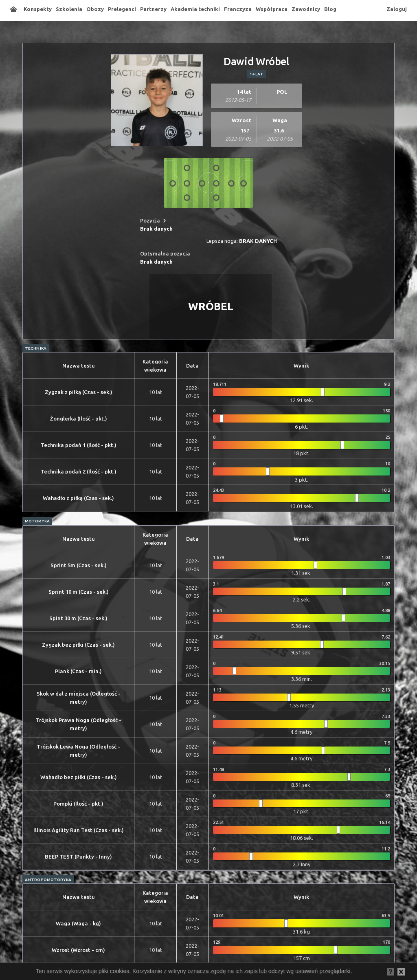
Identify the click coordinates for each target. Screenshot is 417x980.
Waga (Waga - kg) (78, 923)
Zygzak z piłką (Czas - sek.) (79, 392)
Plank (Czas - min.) (78, 671)
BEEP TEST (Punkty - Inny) (78, 857)
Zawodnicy (306, 9)
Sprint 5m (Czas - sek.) (79, 565)
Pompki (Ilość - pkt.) (78, 804)
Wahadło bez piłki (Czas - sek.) (79, 777)
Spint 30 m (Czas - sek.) (78, 618)
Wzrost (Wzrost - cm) (78, 950)
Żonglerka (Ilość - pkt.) (79, 418)
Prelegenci (122, 9)
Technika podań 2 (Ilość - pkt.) (79, 471)
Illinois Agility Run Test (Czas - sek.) (79, 830)
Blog (330, 9)
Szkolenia (69, 9)
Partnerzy (153, 9)
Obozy (95, 9)
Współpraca (272, 9)
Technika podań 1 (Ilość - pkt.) (79, 445)
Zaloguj (397, 9)
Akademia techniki (195, 9)
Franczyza (238, 9)
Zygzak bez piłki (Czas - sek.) (78, 645)
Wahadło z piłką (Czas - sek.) (78, 498)
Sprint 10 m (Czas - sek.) (79, 592)
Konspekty (38, 9)
